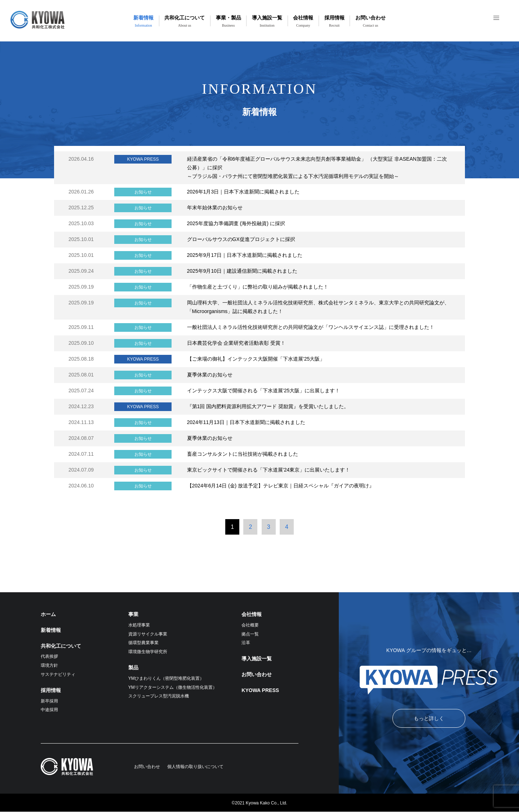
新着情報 (143, 21)
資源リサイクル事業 (148, 634)
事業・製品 (229, 21)
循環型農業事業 (143, 643)
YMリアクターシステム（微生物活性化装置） (173, 687)
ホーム (48, 614)
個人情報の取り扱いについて (195, 767)
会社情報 (303, 21)
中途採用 (49, 710)
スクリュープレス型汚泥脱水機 (159, 696)
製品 (133, 668)
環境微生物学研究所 (148, 652)
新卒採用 (49, 701)
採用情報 (334, 21)
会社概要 (250, 625)
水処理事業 (139, 625)
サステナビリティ (58, 674)
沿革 (246, 643)
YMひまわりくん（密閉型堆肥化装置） (166, 678)
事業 (133, 614)
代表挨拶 (49, 656)
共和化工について (185, 21)
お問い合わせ (371, 21)
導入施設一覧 (267, 21)
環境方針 (49, 665)
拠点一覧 (250, 634)
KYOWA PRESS (260, 690)
